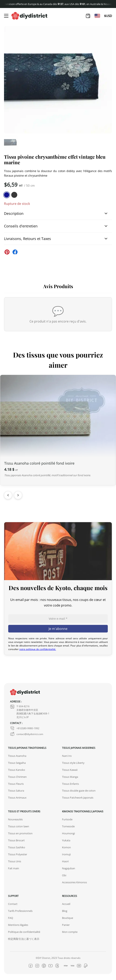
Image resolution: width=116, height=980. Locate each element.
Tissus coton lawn (19, 826)
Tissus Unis (15, 861)
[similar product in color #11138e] (7, 195)
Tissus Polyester (18, 854)
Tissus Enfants (70, 784)
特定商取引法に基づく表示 (24, 939)
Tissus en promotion (20, 833)
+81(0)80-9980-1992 (25, 728)
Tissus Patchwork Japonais (78, 798)
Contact (13, 904)
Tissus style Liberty (73, 763)
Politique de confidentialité (24, 932)
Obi (64, 875)
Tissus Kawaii (70, 770)
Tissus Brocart (16, 840)
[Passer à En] (97, 16)
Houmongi (68, 833)
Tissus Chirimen (17, 777)
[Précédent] (8, 495)
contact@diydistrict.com (27, 734)
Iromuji (66, 854)
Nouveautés (15, 819)
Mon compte (70, 932)
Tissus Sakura (16, 791)
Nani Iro (67, 756)
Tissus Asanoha (17, 756)
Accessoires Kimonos (74, 882)
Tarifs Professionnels (20, 911)
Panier (66, 925)
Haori (65, 861)
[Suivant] (18, 495)
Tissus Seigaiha (17, 763)
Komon (66, 847)
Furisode (67, 819)
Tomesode (68, 826)
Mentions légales (18, 925)
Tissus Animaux (17, 798)
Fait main (14, 868)
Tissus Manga (70, 777)
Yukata (66, 840)
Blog (65, 911)
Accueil (66, 904)
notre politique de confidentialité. (38, 649)
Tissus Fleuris (16, 784)
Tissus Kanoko (17, 770)
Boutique (68, 918)
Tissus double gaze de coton (79, 791)
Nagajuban (69, 868)
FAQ (11, 918)
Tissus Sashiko (17, 847)
